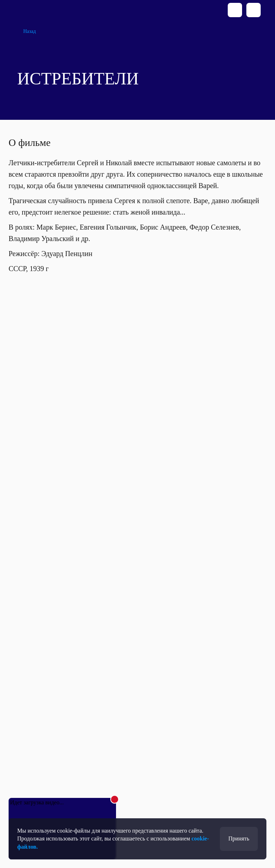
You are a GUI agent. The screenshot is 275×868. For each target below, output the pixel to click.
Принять (239, 838)
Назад (30, 31)
